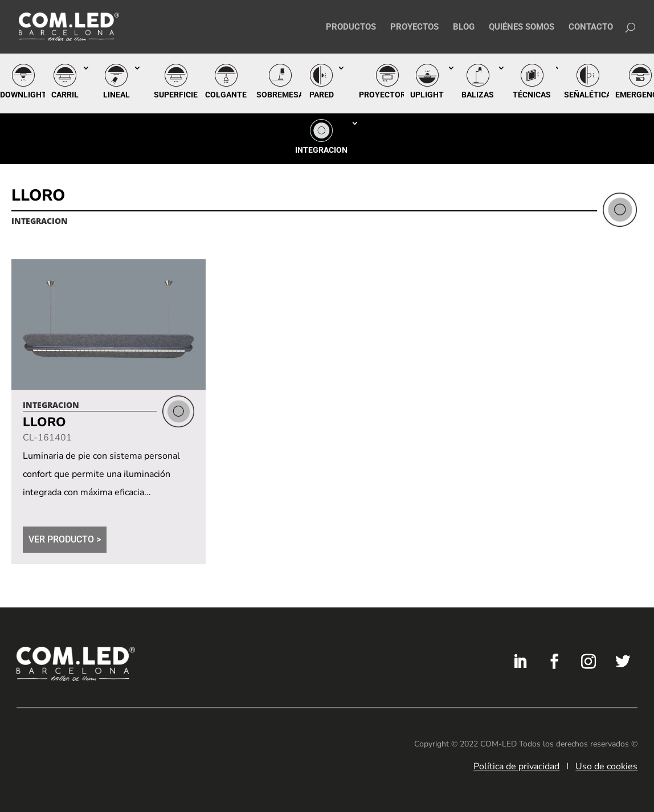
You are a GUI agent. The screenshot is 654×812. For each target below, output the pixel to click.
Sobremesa (280, 95)
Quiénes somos (522, 27)
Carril (65, 95)
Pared (322, 95)
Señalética (588, 95)
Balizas (478, 95)
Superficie (176, 95)
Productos (351, 27)
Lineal (117, 95)
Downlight (23, 95)
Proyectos (414, 27)
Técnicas (532, 95)
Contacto (591, 27)
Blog (464, 27)
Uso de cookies (606, 766)
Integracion (321, 150)
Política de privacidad (516, 766)
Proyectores (387, 95)
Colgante (226, 95)
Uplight (427, 95)
